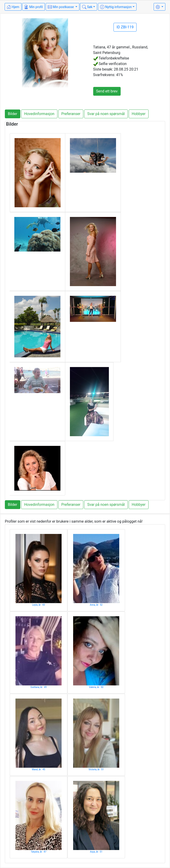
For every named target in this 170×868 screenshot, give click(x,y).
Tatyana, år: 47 (38, 852)
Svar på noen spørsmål (106, 114)
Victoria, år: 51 (96, 769)
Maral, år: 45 (38, 769)
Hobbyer (139, 114)
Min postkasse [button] (61, 7)
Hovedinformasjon (39, 114)
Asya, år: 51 (96, 852)
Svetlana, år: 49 (39, 687)
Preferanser (71, 114)
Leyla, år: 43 (38, 605)
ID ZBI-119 (125, 27)
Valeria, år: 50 (96, 687)
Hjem (13, 7)
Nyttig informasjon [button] (116, 7)
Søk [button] (87, 7)
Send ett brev (107, 91)
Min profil (33, 7)
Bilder (13, 114)
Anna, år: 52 (96, 605)
